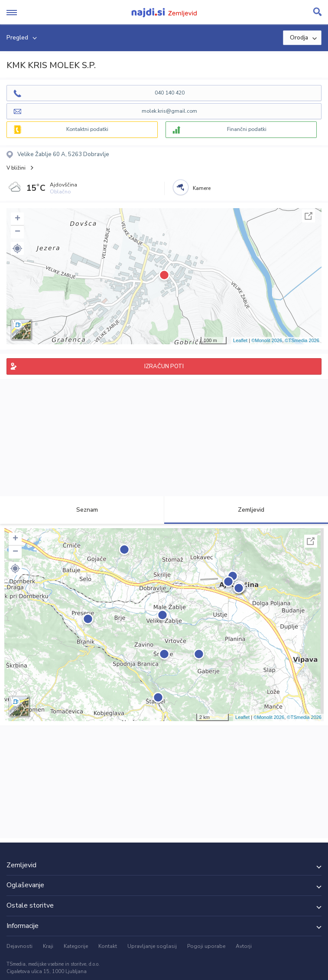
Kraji (48, 946)
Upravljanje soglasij (152, 946)
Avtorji (244, 946)
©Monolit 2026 (267, 340)
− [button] (18, 232)
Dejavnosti (19, 946)
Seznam (82, 510)
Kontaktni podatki (87, 129)
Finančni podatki (247, 129)
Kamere (202, 188)
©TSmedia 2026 (302, 340)
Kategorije (76, 946)
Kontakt (108, 946)
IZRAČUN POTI (164, 366)
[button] (17, 248)
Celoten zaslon (309, 216)
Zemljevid (246, 510)
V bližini (16, 168)
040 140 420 (170, 93)
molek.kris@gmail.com (169, 111)
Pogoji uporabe (206, 946)
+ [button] (18, 219)
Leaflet (240, 340)
